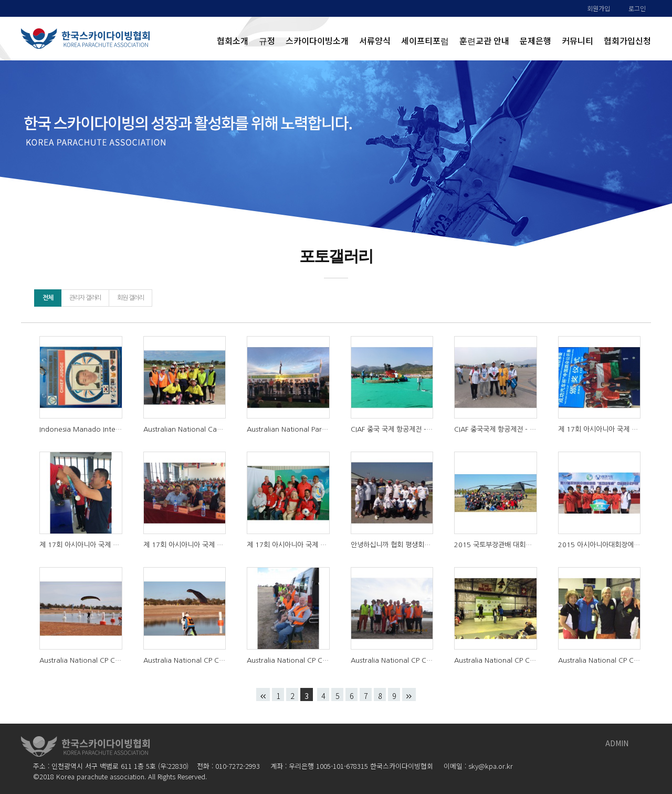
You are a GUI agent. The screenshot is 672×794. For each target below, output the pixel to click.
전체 (48, 298)
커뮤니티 (577, 40)
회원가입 (598, 8)
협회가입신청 (627, 40)
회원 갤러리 (130, 298)
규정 (267, 40)
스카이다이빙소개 (317, 40)
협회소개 (233, 40)
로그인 (637, 8)
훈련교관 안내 (484, 40)
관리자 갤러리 (85, 298)
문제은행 (535, 40)
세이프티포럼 (425, 40)
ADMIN (617, 743)
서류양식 (375, 40)
